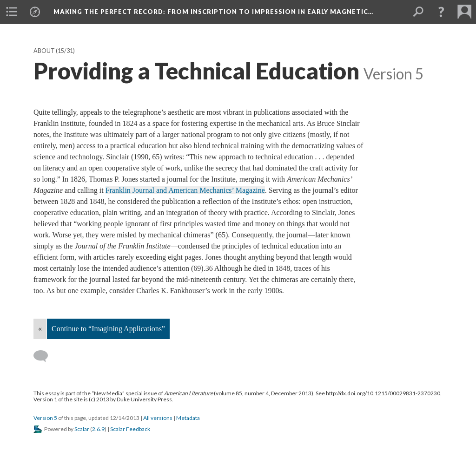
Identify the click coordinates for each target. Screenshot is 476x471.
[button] (441, 12)
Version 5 (45, 418)
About (44, 51)
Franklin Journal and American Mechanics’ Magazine (185, 190)
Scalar (82, 429)
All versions (158, 418)
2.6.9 (98, 429)
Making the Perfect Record (213, 12)
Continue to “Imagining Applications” (108, 329)
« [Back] (40, 329)
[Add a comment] (45, 356)
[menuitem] (12, 12)
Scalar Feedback (130, 429)
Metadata (188, 418)
